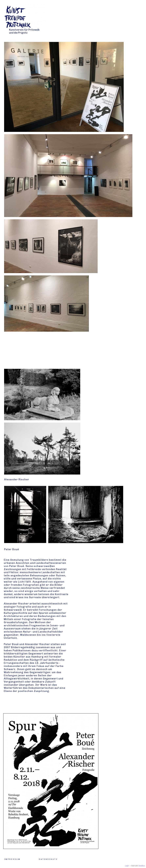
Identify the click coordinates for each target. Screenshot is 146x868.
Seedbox (142, 866)
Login (127, 866)
